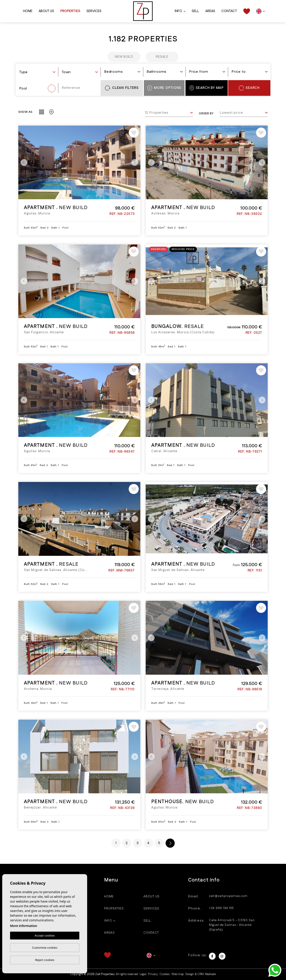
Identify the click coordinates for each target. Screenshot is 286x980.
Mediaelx (210, 974)
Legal (143, 974)
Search (249, 88)
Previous (23, 162)
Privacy (153, 974)
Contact (229, 11)
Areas (210, 11)
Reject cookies (45, 960)
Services (94, 11)
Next (136, 162)
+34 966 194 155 (221, 908)
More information (24, 926)
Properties (70, 11)
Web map (178, 974)
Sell (195, 11)
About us (46, 11)
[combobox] (37, 73)
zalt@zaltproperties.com (228, 896)
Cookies (165, 974)
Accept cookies (45, 936)
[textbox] (37, 72)
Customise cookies (45, 948)
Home (28, 11)
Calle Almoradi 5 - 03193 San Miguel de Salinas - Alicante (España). (232, 925)
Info (178, 11)
